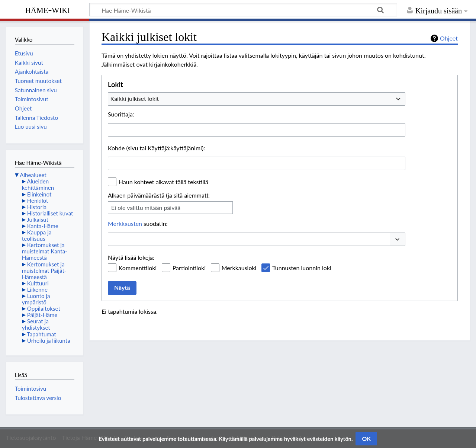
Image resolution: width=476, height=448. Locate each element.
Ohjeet (449, 38)
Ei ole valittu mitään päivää (146, 207)
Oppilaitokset (44, 308)
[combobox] (257, 99)
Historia (37, 207)
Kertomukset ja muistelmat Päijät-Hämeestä (44, 271)
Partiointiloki (189, 268)
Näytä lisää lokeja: (131, 257)
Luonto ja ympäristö (36, 299)
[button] (398, 239)
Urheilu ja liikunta (49, 340)
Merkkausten (125, 223)
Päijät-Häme (42, 315)
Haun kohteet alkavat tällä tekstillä (163, 182)
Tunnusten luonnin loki (302, 268)
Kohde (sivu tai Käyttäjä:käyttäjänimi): (156, 148)
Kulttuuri (38, 283)
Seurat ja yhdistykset (36, 324)
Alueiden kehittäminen (38, 184)
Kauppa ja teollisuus (37, 235)
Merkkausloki (239, 268)
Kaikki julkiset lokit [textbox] (135, 98)
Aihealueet (33, 175)
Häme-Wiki (48, 9)
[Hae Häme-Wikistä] (243, 10)
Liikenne (37, 289)
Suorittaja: (121, 114)
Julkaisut (38, 220)
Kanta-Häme (43, 226)
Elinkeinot (39, 194)
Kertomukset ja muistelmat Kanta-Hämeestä (45, 251)
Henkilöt (38, 201)
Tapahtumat (41, 334)
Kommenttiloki (138, 268)
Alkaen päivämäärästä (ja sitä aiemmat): (159, 195)
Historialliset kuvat (50, 213)
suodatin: (138, 223)
